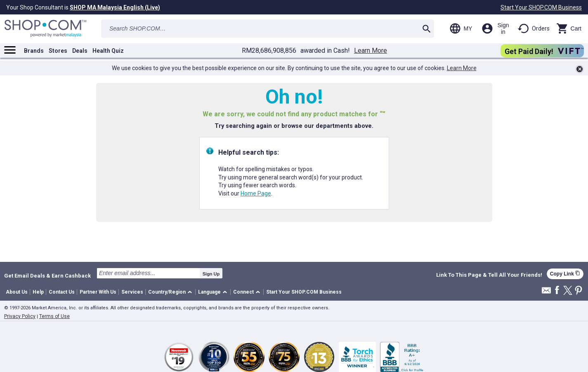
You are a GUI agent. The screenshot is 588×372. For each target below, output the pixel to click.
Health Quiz (108, 51)
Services (132, 292)
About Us (17, 292)
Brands (34, 51)
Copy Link (565, 274)
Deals (80, 51)
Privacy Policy (20, 316)
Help (38, 292)
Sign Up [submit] (211, 274)
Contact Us (62, 292)
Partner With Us (98, 292)
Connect (243, 292)
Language (209, 292)
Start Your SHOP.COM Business (541, 7)
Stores (58, 51)
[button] (171, 292)
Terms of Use (54, 316)
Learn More (371, 51)
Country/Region (167, 292)
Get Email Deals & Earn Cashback (47, 275)
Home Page (256, 193)
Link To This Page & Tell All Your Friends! (489, 275)
